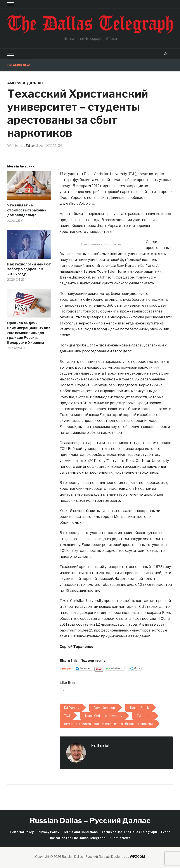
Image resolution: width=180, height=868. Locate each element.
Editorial (33, 146)
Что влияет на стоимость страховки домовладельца (27, 210)
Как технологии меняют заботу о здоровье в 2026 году (29, 269)
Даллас (35, 83)
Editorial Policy (22, 832)
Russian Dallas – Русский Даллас (90, 820)
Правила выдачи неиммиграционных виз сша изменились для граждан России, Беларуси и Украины (29, 333)
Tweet (65, 669)
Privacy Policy (48, 832)
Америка (16, 83)
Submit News (120, 838)
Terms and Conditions (80, 832)
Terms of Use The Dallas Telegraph (129, 832)
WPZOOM (137, 857)
